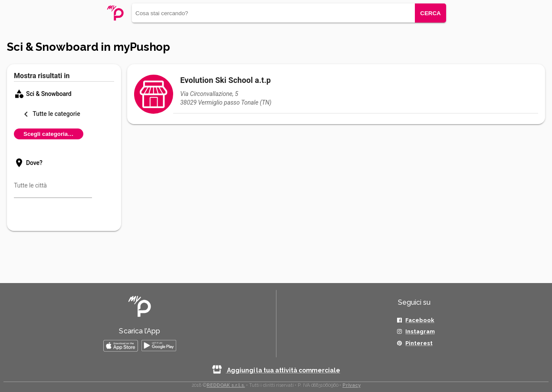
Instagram (420, 331)
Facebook (420, 320)
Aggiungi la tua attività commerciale (276, 370)
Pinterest (419, 343)
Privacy (351, 385)
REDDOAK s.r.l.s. (226, 385)
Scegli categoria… (49, 134)
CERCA (430, 13)
